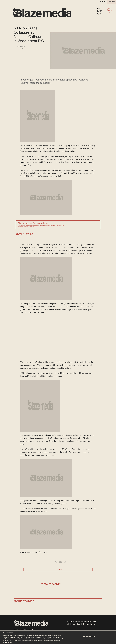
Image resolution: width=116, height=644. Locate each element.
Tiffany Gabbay (22, 47)
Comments (58, 571)
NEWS (99, 9)
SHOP (99, 15)
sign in (102, 2)
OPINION (100, 10)
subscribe (111, 2)
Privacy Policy (32, 226)
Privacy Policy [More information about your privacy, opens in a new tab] (8, 642)
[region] (58, 637)
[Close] (113, 637)
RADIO (99, 12)
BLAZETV (100, 14)
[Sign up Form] (86, 225)
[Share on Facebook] (50, 562)
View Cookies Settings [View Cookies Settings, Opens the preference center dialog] (89, 637)
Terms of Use (39, 226)
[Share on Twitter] (55, 562)
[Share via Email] (61, 562)
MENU (109, 11)
